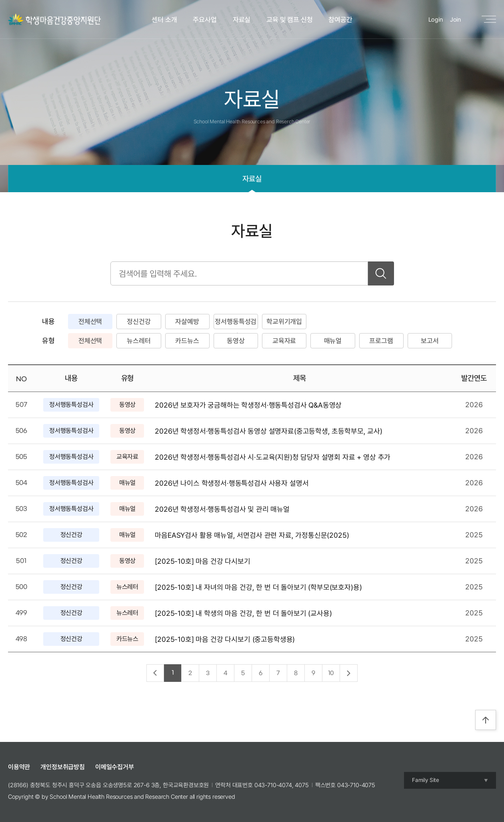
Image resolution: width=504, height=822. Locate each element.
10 (331, 673)
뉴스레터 (139, 341)
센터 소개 (164, 20)
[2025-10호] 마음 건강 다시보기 (202, 561)
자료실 (242, 20)
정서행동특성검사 (236, 323)
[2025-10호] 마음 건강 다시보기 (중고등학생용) (225, 639)
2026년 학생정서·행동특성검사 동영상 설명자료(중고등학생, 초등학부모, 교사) (269, 431)
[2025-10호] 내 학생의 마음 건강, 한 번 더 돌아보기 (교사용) (243, 613)
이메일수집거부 (115, 767)
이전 (155, 673)
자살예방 (187, 322)
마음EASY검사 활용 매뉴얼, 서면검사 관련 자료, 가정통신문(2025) (252, 535)
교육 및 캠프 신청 (289, 20)
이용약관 (19, 767)
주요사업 (205, 20)
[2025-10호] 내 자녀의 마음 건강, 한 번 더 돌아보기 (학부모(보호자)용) (258, 587)
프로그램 (381, 341)
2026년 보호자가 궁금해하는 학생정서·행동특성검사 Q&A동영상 (248, 405)
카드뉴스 (187, 341)
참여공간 (340, 20)
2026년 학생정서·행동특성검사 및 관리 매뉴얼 (222, 509)
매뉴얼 (333, 341)
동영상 (236, 341)
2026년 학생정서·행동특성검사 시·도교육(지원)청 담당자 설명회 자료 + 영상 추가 (273, 457)
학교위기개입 (284, 322)
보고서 (430, 341)
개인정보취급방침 (63, 767)
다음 (349, 673)
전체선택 (90, 322)
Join (455, 20)
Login (436, 20)
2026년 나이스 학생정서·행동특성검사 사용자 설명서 (232, 483)
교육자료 (284, 341)
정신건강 (139, 322)
